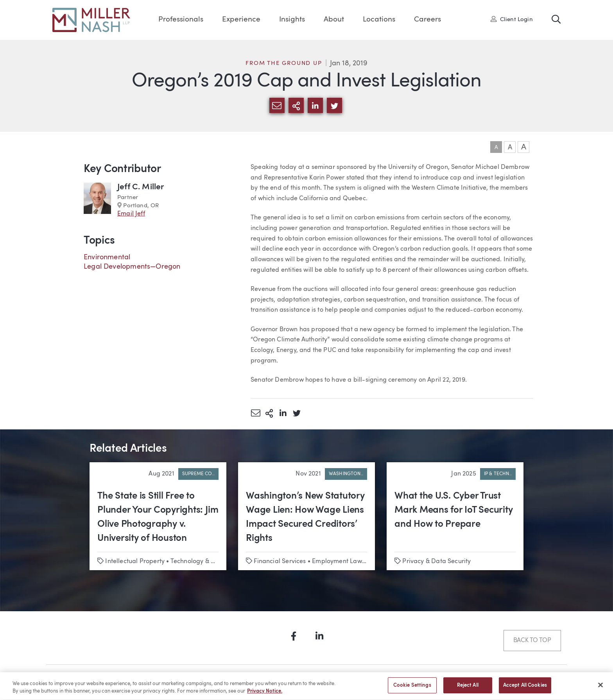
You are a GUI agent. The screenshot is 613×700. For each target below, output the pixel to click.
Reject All (468, 690)
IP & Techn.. (498, 474)
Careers (427, 20)
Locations (379, 20)
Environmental (107, 257)
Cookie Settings (412, 690)
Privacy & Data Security (436, 562)
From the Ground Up (284, 64)
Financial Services (280, 562)
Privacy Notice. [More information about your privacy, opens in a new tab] (265, 696)
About (334, 20)
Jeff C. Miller (141, 187)
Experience (241, 20)
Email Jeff (131, 214)
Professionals (181, 20)
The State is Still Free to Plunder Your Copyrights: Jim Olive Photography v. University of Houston (158, 517)
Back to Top (532, 641)
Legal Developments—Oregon (132, 267)
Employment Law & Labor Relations (363, 562)
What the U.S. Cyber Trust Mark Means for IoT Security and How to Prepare (454, 510)
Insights (292, 20)
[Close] (600, 689)
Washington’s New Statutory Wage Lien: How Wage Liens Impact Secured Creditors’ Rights (305, 517)
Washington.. (346, 474)
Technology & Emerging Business (218, 562)
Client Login (512, 19)
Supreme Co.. (198, 474)
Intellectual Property (135, 562)
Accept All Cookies (525, 690)
